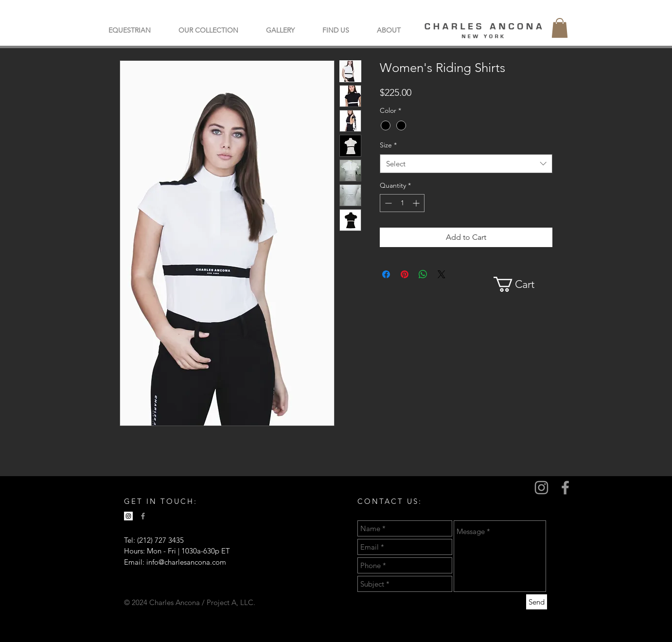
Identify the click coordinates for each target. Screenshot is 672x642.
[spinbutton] (402, 203)
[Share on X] (442, 274)
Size (388, 145)
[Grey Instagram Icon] (541, 488)
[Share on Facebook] (386, 274)
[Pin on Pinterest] (405, 274)
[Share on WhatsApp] (423, 274)
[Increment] (417, 203)
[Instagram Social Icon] (128, 516)
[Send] (537, 602)
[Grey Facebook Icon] (565, 488)
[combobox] (466, 164)
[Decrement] (387, 203)
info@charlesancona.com (186, 562)
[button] (208, 30)
